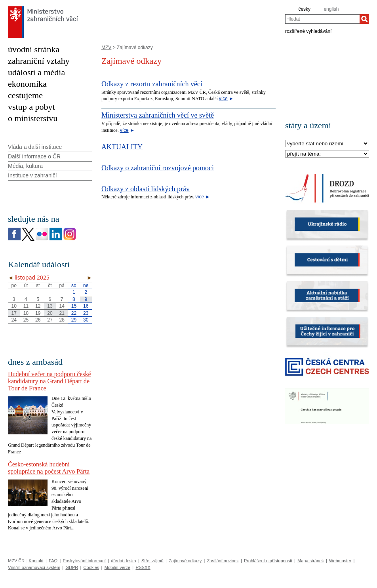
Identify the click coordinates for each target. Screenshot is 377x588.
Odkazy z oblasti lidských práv (146, 189)
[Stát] (327, 144)
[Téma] (327, 154)
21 (62, 313)
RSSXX (143, 567)
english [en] (331, 9)
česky (304, 9)
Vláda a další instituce (35, 147)
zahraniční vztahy (39, 61)
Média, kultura (25, 166)
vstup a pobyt (31, 107)
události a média (36, 72)
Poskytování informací (84, 561)
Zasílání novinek (223, 561)
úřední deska (124, 561)
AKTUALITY (122, 147)
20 (50, 313)
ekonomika (27, 84)
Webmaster (340, 561)
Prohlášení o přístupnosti (268, 561)
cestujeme (25, 95)
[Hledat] (364, 19)
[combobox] (322, 19)
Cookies (91, 567)
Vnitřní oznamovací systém (34, 567)
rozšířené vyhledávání (308, 31)
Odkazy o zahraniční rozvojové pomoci (158, 168)
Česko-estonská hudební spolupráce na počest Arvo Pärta (49, 468)
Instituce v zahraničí (32, 175)
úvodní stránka (34, 49)
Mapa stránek (311, 561)
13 (50, 306)
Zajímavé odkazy (185, 561)
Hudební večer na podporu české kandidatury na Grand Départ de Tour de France (50, 381)
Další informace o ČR (34, 156)
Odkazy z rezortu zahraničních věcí (152, 84)
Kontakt (36, 561)
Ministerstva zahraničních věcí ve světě (158, 115)
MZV (106, 48)
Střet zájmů (152, 561)
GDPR (72, 567)
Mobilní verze (117, 567)
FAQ (53, 561)
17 (14, 313)
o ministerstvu (33, 118)
